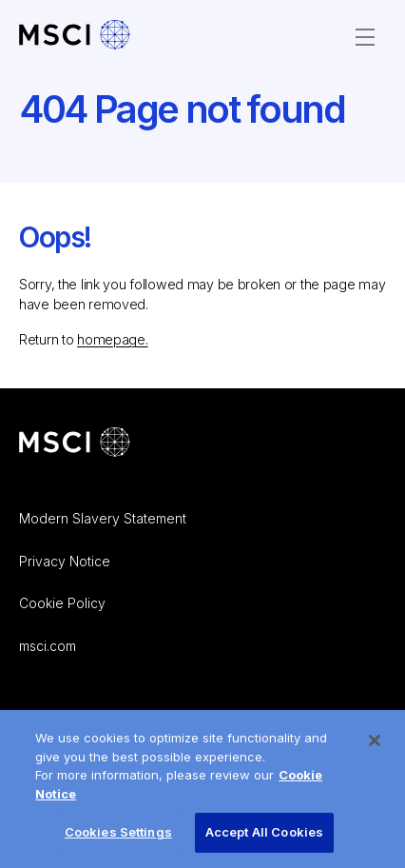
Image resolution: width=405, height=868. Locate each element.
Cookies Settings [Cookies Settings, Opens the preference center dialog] (118, 838)
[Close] (375, 746)
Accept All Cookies (264, 838)
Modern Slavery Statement (103, 518)
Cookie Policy (62, 603)
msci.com (48, 646)
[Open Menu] (365, 37)
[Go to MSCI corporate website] (75, 444)
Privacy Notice (65, 561)
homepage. (112, 339)
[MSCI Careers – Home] (75, 37)
